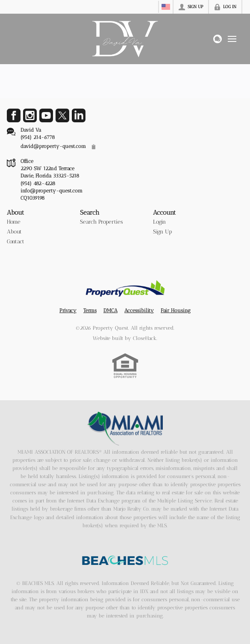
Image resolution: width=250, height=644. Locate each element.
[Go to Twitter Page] (62, 115)
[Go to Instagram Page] (30, 115)
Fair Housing (176, 310)
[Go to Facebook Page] (14, 115)
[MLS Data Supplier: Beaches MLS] (125, 561)
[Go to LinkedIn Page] (79, 115)
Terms (90, 310)
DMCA (110, 310)
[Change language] (166, 7)
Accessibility (139, 310)
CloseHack (145, 338)
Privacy (68, 310)
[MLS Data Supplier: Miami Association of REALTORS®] (125, 428)
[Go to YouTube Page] (46, 115)
